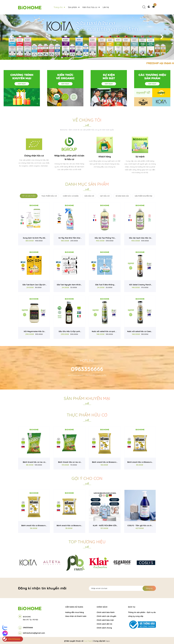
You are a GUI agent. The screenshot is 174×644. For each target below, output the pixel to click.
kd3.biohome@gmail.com (34, 633)
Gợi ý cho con (87, 478)
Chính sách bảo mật (105, 620)
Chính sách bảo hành (106, 612)
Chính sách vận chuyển (106, 616)
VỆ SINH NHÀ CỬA (122, 196)
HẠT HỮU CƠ (105, 196)
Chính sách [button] (102, 607)
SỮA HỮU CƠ (89, 196)
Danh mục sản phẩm (87, 184)
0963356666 (87, 369)
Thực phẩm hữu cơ (87, 415)
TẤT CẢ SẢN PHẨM (29, 196)
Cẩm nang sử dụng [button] (74, 607)
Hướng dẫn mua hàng (75, 612)
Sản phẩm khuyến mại (87, 398)
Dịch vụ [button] (132, 607)
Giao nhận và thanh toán (76, 616)
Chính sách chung (104, 628)
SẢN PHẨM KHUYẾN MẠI (143, 196)
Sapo (108, 641)
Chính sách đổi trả (104, 624)
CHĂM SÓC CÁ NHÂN (71, 196)
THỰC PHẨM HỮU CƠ (49, 196)
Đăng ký (149, 588)
